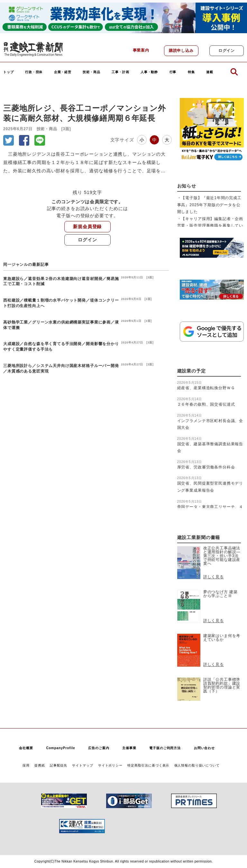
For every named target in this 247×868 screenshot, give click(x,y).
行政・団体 (34, 72)
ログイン (227, 51)
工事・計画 (120, 72)
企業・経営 (63, 72)
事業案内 (141, 50)
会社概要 (26, 748)
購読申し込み (181, 51)
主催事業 (129, 748)
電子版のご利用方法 (165, 748)
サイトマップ (82, 765)
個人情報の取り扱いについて (197, 765)
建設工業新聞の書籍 (199, 538)
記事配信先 (59, 765)
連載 (210, 72)
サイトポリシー (110, 765)
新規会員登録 (87, 227)
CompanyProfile (60, 748)
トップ (9, 72)
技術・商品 (91, 72)
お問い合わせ (204, 748)
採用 (26, 765)
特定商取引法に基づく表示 (148, 765)
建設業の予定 (192, 371)
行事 (173, 72)
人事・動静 (149, 72)
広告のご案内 (99, 748)
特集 (191, 72)
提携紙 (40, 765)
